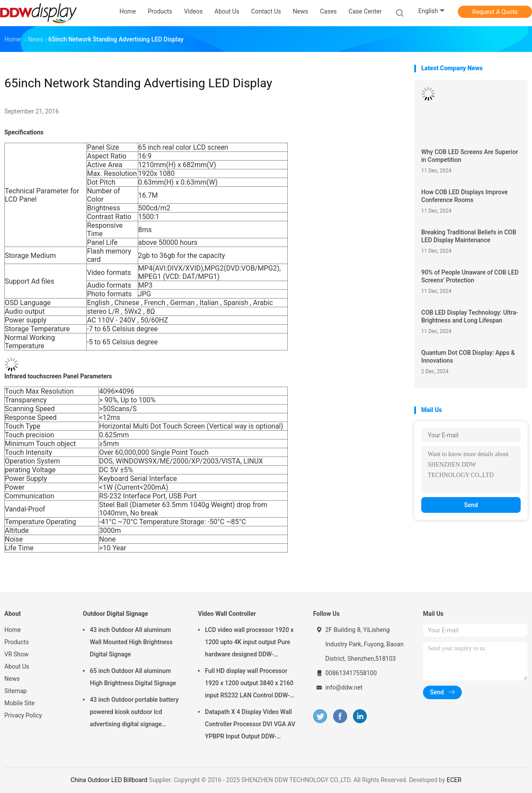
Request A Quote (495, 12)
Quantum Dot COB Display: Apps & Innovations (468, 357)
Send (471, 505)
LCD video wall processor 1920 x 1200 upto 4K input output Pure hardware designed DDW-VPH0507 (249, 643)
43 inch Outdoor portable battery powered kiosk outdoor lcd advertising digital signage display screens (134, 713)
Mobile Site (20, 703)
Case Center (365, 11)
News (12, 679)
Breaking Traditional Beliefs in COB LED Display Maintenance (469, 236)
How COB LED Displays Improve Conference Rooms (464, 196)
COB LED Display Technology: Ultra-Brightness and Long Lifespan (470, 316)
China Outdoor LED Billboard (109, 780)
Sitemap (15, 691)
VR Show (17, 654)
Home (13, 630)
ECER (454, 780)
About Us (17, 666)
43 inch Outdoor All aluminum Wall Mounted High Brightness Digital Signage (131, 642)
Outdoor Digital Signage (116, 614)
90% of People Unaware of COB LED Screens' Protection (470, 276)
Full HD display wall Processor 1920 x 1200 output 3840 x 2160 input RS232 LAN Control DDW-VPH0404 (249, 684)
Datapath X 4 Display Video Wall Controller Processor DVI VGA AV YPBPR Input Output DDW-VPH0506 (250, 725)
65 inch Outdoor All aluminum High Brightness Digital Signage (133, 677)
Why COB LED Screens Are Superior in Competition (470, 156)
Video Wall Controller (227, 614)
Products (17, 642)
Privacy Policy (23, 715)
